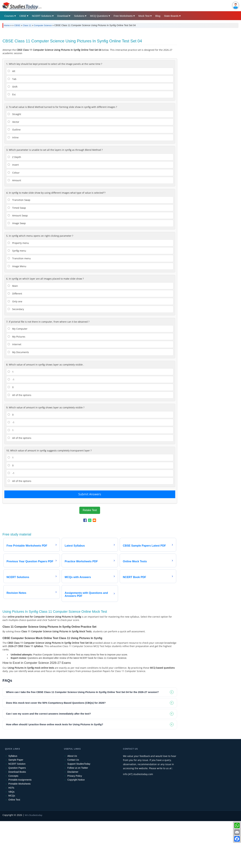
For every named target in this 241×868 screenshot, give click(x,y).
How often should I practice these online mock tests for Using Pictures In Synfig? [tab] (55, 771)
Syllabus (13, 803)
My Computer (18, 376)
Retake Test (90, 557)
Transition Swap (19, 247)
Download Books (17, 819)
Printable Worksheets (19, 831)
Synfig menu (17, 298)
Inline (13, 184)
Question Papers (17, 815)
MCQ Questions (99, 16)
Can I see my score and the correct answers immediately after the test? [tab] (48, 761)
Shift (13, 134)
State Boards (171, 16)
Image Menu (17, 313)
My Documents (18, 399)
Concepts (13, 823)
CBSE (23, 16)
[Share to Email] (94, 567)
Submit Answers (90, 541)
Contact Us (73, 807)
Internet (14, 391)
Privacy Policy (75, 823)
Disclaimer (73, 819)
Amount (14, 227)
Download (63, 16)
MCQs (12, 843)
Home (7, 25)
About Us (72, 803)
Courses (9, 16)
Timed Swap (17, 255)
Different (15, 340)
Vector (13, 169)
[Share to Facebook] (85, 567)
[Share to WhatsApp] (90, 567)
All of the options (19, 442)
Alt (11, 118)
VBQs (11, 839)
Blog (158, 16)
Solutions (79, 16)
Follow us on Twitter (78, 815)
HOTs (11, 835)
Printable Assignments (20, 827)
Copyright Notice (76, 827)
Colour (14, 220)
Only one (15, 348)
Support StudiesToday (79, 811)
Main (13, 333)
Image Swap (17, 270)
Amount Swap (18, 262)
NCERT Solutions (42, 16)
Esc (12, 141)
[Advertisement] (103, 56)
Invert (13, 212)
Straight (14, 161)
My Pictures (16, 383)
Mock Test (144, 16)
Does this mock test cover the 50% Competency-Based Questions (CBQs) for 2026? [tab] (56, 750)
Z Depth (14, 204)
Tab (12, 126)
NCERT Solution (17, 811)
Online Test (14, 847)
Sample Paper (16, 807)
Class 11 (27, 25)
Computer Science (43, 25)
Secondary (16, 356)
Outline (14, 176)
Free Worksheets (123, 16)
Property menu (18, 290)
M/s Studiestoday (34, 862)
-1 (11, 426)
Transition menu (19, 305)
